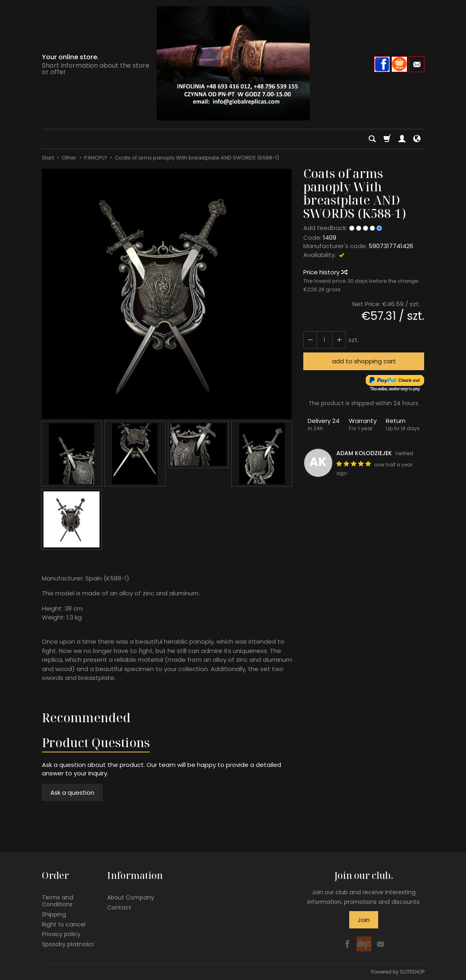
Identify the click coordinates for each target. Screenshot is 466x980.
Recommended (86, 718)
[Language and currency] (417, 139)
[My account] (402, 139)
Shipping (54, 914)
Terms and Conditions (58, 901)
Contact (119, 907)
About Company (131, 897)
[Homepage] (233, 63)
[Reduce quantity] (339, 340)
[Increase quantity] (310, 340)
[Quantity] (325, 340)
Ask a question (72, 792)
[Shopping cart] (387, 139)
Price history (325, 272)
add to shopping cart (364, 361)
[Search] (372, 139)
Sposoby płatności (68, 944)
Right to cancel (64, 924)
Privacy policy (61, 934)
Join (364, 920)
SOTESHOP (412, 972)
